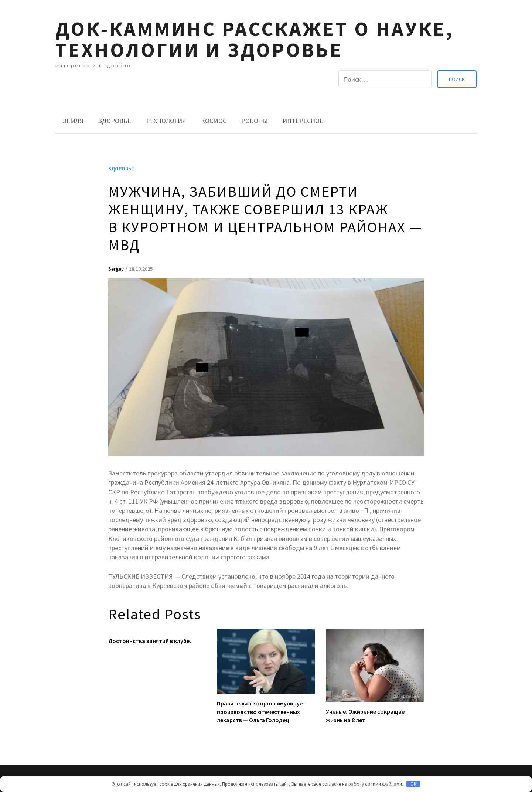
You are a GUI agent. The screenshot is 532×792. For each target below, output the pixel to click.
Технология (166, 121)
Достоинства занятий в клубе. (150, 641)
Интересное (303, 121)
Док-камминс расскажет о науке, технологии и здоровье (255, 39)
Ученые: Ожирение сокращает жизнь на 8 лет (367, 715)
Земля (73, 121)
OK (413, 784)
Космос (214, 121)
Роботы (255, 121)
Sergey (116, 269)
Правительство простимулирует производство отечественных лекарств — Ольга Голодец (261, 712)
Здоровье (115, 121)
